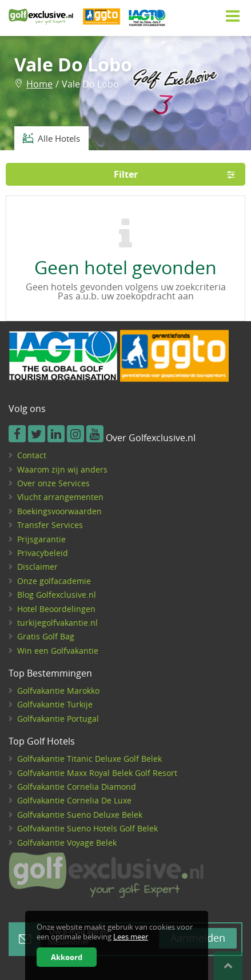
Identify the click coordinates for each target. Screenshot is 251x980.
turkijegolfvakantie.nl (57, 623)
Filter (178, 174)
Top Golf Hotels (42, 742)
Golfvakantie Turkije (55, 704)
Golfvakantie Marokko (58, 691)
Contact (32, 455)
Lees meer (131, 937)
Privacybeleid (43, 553)
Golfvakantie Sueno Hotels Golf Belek (87, 828)
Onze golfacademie (54, 581)
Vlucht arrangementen (60, 497)
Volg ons (27, 409)
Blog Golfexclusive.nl (57, 595)
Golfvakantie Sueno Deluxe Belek (80, 815)
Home (39, 84)
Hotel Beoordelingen (56, 609)
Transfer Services (50, 525)
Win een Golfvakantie (58, 651)
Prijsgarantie (41, 539)
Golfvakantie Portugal (58, 719)
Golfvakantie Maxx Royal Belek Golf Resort (97, 773)
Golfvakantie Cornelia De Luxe (74, 800)
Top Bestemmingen (50, 674)
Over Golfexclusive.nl (151, 438)
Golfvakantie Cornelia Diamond (77, 787)
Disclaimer (37, 567)
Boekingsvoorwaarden (59, 511)
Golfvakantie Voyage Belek (67, 843)
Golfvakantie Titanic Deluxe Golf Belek (89, 759)
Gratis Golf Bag (46, 636)
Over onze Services (53, 483)
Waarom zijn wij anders (62, 469)
